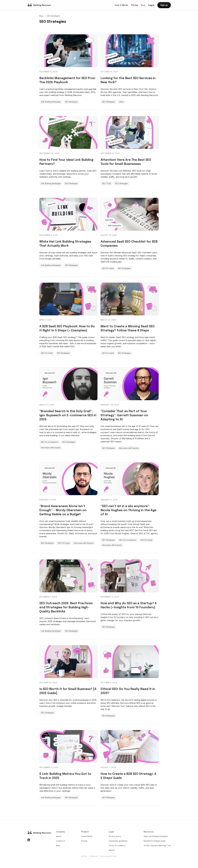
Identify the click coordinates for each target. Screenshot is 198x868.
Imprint (112, 850)
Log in (151, 5)
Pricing (134, 5)
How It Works (121, 5)
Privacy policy (115, 836)
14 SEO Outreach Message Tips (157, 845)
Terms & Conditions (117, 845)
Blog (143, 5)
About (59, 836)
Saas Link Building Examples (156, 836)
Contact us (61, 841)
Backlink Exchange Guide (155, 841)
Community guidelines (118, 841)
